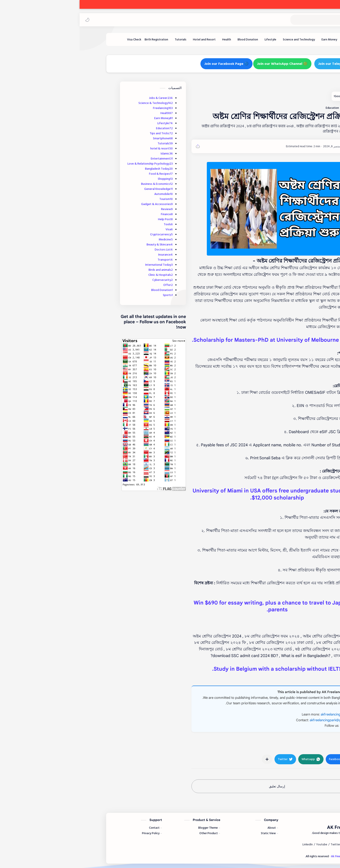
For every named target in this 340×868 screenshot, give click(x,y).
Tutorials (86, 143)
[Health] (147, 39)
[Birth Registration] (77, 39)
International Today (79, 265)
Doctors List (84, 250)
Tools (89, 224)
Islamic (87, 153)
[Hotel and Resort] (125, 39)
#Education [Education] (273, 745)
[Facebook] (286, 844)
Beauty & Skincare (80, 244)
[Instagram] (270, 844)
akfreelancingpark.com (258, 714)
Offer (88, 285)
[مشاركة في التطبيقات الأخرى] (187, 759)
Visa (90, 229)
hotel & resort (82, 148)
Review (87, 209)
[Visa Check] (55, 39)
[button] (8, 20)
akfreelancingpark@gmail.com (253, 720)
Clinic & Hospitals (81, 275)
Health (87, 113)
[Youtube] (242, 844)
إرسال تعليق (197, 786)
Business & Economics (77, 184)
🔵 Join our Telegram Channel (263, 64)
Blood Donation (82, 290)
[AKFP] (268, 146)
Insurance (86, 255)
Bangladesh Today (79, 169)
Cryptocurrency (82, 234)
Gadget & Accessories (77, 204)
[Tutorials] (101, 39)
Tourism (86, 199)
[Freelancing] (269, 39)
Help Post (86, 219)
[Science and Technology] (219, 39)
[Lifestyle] (191, 39)
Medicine (86, 239)
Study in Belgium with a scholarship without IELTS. (198, 669)
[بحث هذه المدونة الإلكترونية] (249, 20)
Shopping (86, 179)
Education (85, 128)
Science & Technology (76, 103)
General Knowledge (79, 189)
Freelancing (83, 108)
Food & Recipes (81, 174)
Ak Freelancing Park (312, 20)
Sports (88, 295)
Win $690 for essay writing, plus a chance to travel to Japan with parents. (197, 606)
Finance (87, 214)
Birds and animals (81, 270)
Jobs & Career (81, 98)
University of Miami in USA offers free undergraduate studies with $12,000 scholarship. (198, 494)
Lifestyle (85, 123)
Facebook (268, 726)
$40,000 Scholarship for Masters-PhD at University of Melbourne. (198, 340)
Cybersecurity (83, 280)
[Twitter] (256, 844)
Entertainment (82, 159)
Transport (86, 260)
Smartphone (83, 138)
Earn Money (84, 118)
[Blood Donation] (168, 39)
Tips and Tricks (82, 133)
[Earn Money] (250, 39)
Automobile (84, 194)
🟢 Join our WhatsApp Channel (203, 64)
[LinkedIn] (228, 844)
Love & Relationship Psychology (71, 164)
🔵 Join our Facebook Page (147, 64)
